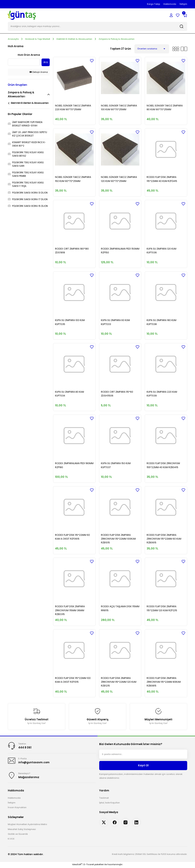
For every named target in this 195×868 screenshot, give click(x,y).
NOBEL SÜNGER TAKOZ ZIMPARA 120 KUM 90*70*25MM (119, 179)
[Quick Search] (24, 63)
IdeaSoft (77, 865)
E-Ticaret (89, 865)
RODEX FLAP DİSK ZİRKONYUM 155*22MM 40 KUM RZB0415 (163, 466)
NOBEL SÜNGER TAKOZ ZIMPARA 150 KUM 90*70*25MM (73, 179)
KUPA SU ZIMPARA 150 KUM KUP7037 (116, 466)
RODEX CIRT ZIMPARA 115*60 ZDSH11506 (117, 394)
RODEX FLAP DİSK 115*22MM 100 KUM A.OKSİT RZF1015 (73, 680)
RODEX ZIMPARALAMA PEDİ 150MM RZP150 (120, 251)
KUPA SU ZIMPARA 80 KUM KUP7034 (70, 394)
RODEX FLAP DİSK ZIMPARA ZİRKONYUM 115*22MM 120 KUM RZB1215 (119, 682)
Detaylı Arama (39, 72)
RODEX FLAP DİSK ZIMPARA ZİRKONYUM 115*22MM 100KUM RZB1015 (118, 539)
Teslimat (104, 799)
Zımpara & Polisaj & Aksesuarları (117, 39)
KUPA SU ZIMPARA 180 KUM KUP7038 (161, 322)
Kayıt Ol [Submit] (143, 766)
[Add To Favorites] (92, 61)
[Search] (97, 27)
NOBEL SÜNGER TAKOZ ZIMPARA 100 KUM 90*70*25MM (119, 108)
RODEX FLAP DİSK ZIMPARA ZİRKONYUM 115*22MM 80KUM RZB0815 (164, 682)
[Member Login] (171, 15)
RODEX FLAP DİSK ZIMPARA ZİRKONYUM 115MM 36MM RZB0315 (70, 611)
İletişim (12, 803)
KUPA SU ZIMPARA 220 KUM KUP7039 (162, 394)
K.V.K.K (11, 839)
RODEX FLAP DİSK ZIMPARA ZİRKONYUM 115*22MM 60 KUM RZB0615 (164, 539)
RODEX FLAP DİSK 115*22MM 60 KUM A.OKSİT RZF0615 (72, 537)
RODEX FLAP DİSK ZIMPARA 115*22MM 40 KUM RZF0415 (162, 179)
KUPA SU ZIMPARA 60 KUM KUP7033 (115, 322)
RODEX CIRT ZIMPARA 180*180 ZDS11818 (72, 251)
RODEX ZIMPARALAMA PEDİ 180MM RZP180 (74, 466)
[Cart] (185, 15)
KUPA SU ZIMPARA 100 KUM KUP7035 (70, 322)
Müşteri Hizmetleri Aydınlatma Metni (27, 825)
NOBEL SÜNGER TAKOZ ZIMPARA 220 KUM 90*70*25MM (73, 108)
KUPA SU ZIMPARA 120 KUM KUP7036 (161, 251)
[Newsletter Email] (143, 755)
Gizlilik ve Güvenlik (18, 835)
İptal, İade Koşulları (109, 803)
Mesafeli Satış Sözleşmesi (22, 830)
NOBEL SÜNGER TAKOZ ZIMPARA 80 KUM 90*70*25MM (165, 108)
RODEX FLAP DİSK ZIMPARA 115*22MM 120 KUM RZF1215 (162, 609)
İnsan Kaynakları (17, 808)
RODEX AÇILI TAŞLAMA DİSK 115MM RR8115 (120, 609)
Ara (46, 63)
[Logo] (22, 15)
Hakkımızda (14, 799)
